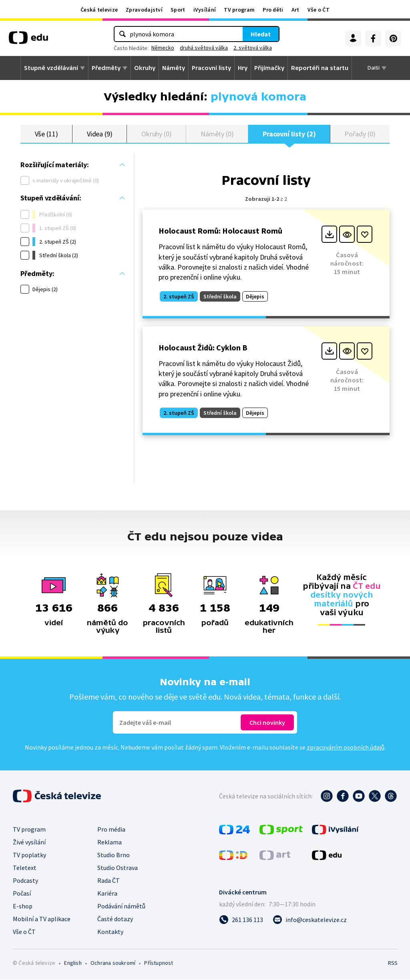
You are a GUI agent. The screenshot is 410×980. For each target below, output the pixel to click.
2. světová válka (253, 48)
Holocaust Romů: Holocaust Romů (220, 231)
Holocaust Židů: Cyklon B (203, 348)
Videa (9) (100, 134)
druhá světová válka (204, 48)
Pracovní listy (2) (289, 134)
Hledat (261, 34)
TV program (239, 10)
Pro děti (273, 10)
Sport (178, 10)
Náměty (174, 68)
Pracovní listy (211, 68)
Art (295, 10)
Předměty (106, 68)
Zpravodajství (144, 10)
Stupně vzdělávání (51, 68)
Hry (243, 68)
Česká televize (99, 10)
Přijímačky (269, 68)
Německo (163, 48)
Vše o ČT (319, 10)
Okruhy (145, 68)
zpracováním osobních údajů (346, 748)
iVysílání (205, 10)
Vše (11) (46, 134)
